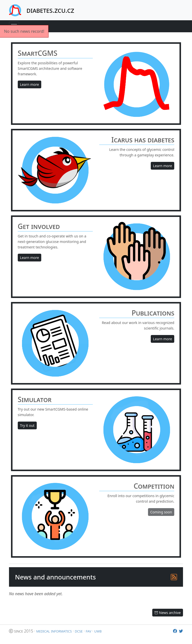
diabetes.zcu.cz (50, 10)
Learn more (29, 84)
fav (88, 631)
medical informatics (54, 631)
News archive (168, 613)
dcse (79, 631)
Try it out (27, 425)
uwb (98, 631)
